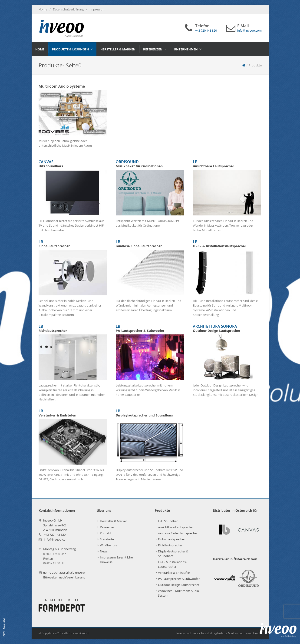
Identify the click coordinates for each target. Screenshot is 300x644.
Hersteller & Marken (114, 521)
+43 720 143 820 (55, 535)
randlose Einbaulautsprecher (178, 533)
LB (227, 164)
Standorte (107, 539)
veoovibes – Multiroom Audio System (178, 593)
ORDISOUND (150, 164)
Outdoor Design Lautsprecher (179, 585)
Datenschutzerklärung (68, 9)
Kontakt (105, 533)
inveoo (181, 633)
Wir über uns (109, 545)
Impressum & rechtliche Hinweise (116, 560)
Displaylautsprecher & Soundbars (173, 554)
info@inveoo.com (56, 539)
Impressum (97, 9)
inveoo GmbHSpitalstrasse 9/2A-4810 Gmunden (55, 525)
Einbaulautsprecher (171, 539)
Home (43, 9)
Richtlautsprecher (170, 545)
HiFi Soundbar (168, 521)
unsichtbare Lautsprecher (176, 527)
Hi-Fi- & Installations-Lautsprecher (172, 564)
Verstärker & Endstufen (174, 573)
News (104, 551)
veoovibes (199, 633)
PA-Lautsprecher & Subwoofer (179, 579)
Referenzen (108, 527)
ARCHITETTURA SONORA (227, 328)
